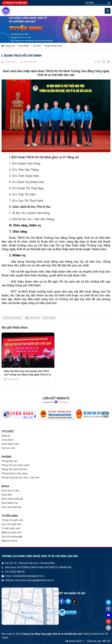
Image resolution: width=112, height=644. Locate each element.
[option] (28, 358)
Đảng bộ (6, 436)
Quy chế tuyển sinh (12, 524)
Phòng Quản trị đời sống (14, 473)
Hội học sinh (8, 448)
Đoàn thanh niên (53, 46)
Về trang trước (12, 318)
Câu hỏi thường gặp (12, 537)
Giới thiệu (23, 46)
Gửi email (33, 318)
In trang (49, 318)
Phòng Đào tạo (9, 461)
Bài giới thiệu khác (15, 327)
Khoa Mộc (7, 495)
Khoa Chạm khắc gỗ (12, 499)
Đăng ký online (9, 541)
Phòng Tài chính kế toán (14, 469)
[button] (7, 415)
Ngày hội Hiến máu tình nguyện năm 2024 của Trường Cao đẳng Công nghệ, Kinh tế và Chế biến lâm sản (27, 373)
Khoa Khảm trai (10, 503)
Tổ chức (36, 46)
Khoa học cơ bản (10, 491)
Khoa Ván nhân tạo (12, 507)
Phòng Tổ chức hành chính (16, 465)
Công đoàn (7, 440)
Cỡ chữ (97, 62)
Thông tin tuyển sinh (12, 520)
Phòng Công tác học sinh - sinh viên (20, 478)
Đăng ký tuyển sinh (15, 3)
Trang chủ (8, 46)
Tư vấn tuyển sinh (11, 528)
